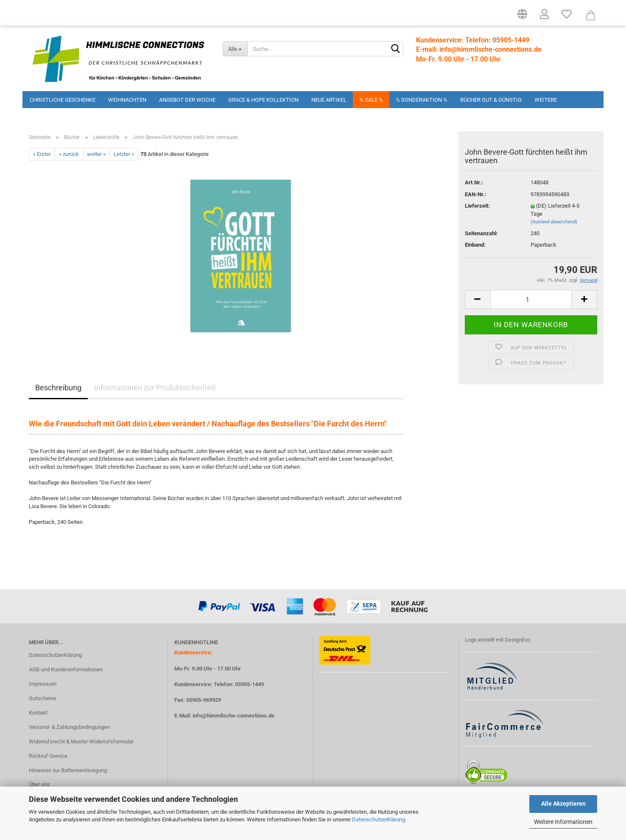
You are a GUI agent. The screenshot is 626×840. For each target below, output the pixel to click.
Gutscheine (43, 698)
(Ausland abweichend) (554, 222)
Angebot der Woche (187, 100)
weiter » (96, 154)
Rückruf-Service (48, 756)
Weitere (546, 100)
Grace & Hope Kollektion (263, 100)
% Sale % (371, 100)
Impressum (43, 684)
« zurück (69, 154)
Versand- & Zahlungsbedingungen (69, 727)
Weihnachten (127, 100)
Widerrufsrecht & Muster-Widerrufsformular (81, 741)
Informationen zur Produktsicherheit (155, 388)
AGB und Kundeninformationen (66, 669)
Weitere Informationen (563, 822)
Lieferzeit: (477, 206)
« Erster (42, 154)
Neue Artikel (329, 100)
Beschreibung (58, 388)
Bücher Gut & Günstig (491, 100)
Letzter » (124, 154)
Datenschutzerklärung (379, 819)
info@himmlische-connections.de (233, 716)
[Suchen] (395, 49)
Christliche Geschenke (63, 100)
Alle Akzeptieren (563, 804)
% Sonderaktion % (422, 100)
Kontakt (38, 713)
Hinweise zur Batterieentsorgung (68, 770)
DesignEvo (517, 640)
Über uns (39, 784)
